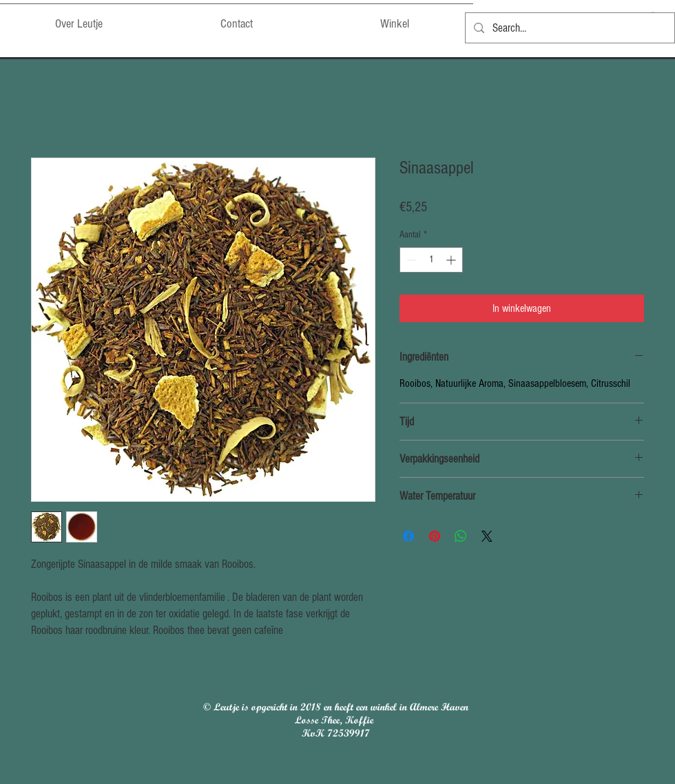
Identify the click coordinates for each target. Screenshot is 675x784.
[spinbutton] (431, 260)
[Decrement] (410, 260)
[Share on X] (487, 536)
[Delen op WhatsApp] (461, 536)
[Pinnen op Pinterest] (435, 536)
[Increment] (452, 260)
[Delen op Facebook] (408, 536)
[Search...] (569, 28)
